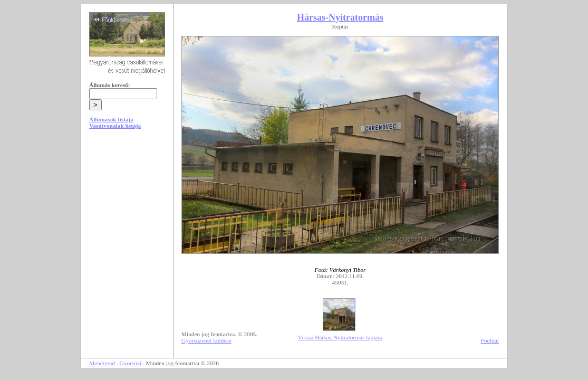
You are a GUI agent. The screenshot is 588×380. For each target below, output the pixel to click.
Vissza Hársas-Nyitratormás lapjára (340, 337)
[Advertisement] (127, 217)
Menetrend (102, 363)
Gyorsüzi (131, 363)
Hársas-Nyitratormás (340, 17)
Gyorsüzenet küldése (206, 340)
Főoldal (490, 340)
